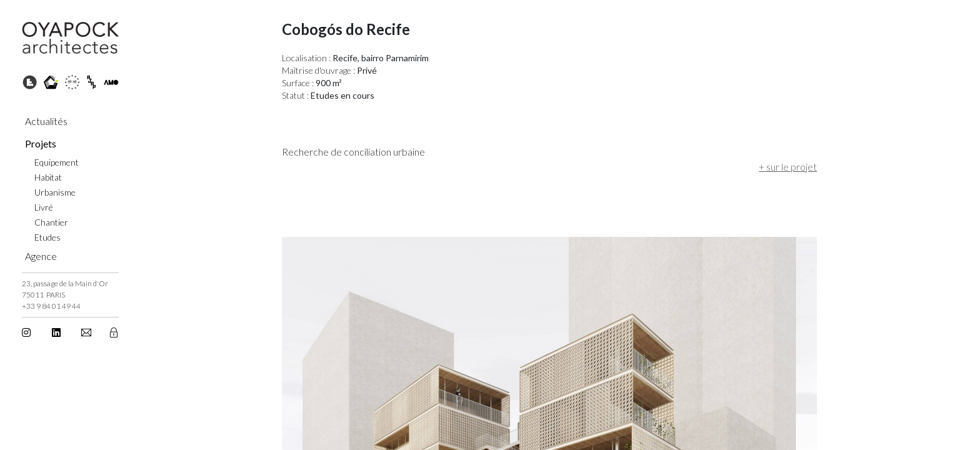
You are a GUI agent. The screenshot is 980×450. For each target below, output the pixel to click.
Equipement (57, 162)
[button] (87, 333)
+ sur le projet (689, 167)
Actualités (46, 121)
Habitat (48, 177)
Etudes (47, 237)
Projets (41, 143)
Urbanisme (55, 192)
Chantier (51, 222)
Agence (41, 256)
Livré (44, 207)
